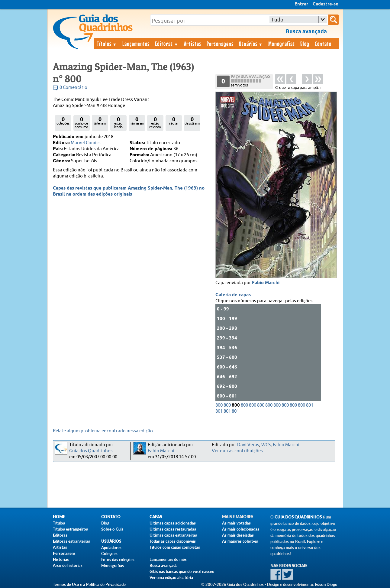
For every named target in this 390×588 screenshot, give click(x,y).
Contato (323, 44)
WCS (266, 445)
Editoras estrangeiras (71, 541)
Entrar (301, 4)
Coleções (109, 554)
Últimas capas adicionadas (173, 523)
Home (59, 517)
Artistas (193, 44)
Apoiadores (111, 547)
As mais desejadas (238, 535)
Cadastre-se (326, 4)
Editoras (167, 44)
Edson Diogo (326, 584)
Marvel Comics (86, 143)
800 (219, 405)
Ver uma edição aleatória (171, 577)
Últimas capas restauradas (173, 529)
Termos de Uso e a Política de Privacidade (89, 584)
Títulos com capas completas (175, 547)
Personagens (220, 44)
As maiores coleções (240, 541)
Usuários (251, 44)
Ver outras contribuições (237, 451)
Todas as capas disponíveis (173, 541)
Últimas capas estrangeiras (173, 535)
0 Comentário (73, 88)
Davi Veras (248, 445)
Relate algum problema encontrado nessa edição (103, 431)
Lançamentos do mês (168, 559)
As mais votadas (236, 523)
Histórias (61, 559)
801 (310, 405)
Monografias (282, 44)
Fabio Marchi (266, 283)
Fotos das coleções (118, 560)
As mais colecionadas (241, 529)
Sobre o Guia (112, 529)
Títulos (107, 44)
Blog (305, 44)
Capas (156, 517)
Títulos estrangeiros (70, 529)
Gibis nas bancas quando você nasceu (182, 571)
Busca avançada (164, 565)
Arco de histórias (68, 565)
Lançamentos (136, 44)
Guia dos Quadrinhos (91, 451)
